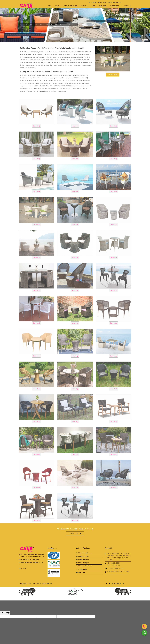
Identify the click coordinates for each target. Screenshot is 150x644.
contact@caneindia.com (115, 568)
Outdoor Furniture (70, 6)
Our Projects (115, 6)
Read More (23, 568)
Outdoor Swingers (83, 563)
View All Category (82, 569)
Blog (93, 6)
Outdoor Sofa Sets (83, 559)
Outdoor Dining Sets (83, 553)
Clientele (103, 6)
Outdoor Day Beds (83, 556)
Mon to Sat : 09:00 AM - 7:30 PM (118, 572)
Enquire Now (113, 74)
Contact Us (128, 6)
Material (84, 6)
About (57, 6)
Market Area (81, 572)
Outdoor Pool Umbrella (84, 566)
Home (49, 6)
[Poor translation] (7, 613)
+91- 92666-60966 (113, 563)
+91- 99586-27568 (113, 565)
